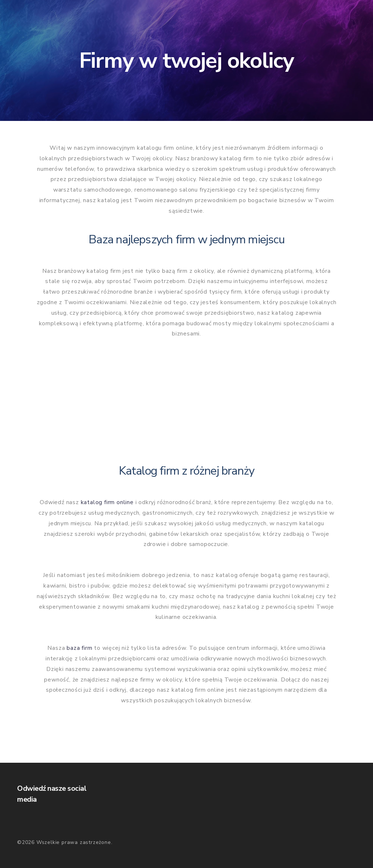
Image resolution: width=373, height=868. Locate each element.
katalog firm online (107, 502)
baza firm (79, 648)
